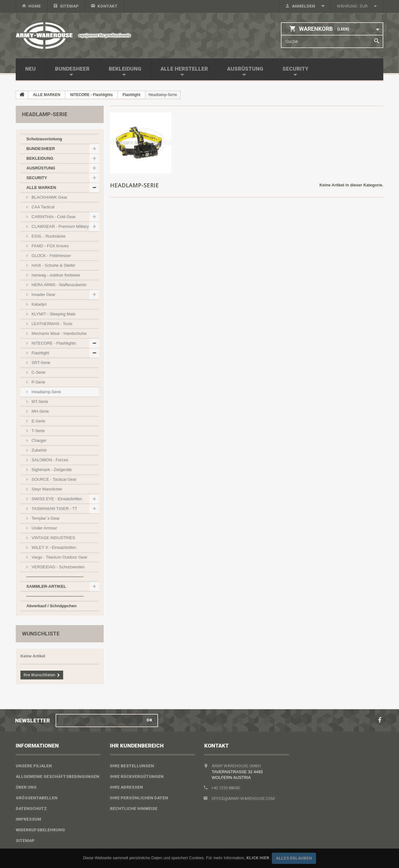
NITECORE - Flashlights (53, 343)
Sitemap (69, 6)
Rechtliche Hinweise (134, 809)
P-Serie (38, 382)
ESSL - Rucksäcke (48, 236)
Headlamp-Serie (46, 392)
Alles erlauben (294, 858)
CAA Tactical (42, 207)
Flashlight (40, 353)
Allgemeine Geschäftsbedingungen (57, 777)
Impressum (28, 819)
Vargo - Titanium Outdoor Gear (59, 557)
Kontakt (107, 6)
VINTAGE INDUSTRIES (53, 538)
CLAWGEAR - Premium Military (60, 226)
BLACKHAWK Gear (49, 197)
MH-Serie (40, 411)
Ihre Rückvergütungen (137, 777)
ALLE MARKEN (41, 188)
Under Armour (44, 528)
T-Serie (38, 431)
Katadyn (38, 304)
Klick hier (258, 858)
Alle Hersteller (184, 69)
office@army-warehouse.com (243, 798)
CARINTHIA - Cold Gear (53, 217)
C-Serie (38, 372)
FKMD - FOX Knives (49, 246)
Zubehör (39, 450)
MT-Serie (39, 402)
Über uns (26, 787)
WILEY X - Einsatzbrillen (53, 547)
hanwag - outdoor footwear (55, 275)
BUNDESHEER (72, 69)
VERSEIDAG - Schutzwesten (57, 567)
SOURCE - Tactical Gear (53, 479)
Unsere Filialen (34, 766)
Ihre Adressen (126, 787)
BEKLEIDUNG (125, 69)
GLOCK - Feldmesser (51, 256)
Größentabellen (37, 798)
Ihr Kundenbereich (137, 746)
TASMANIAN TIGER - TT (54, 509)
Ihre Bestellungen (132, 766)
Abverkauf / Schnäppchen (52, 606)
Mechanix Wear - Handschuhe (58, 333)
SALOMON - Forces (49, 460)
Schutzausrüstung (44, 139)
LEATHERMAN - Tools (51, 324)
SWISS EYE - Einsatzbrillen (56, 499)
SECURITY (295, 69)
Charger (38, 440)
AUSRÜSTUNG (245, 69)
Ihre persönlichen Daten (139, 798)
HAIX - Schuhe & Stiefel (53, 265)
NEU (30, 69)
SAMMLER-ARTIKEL (46, 586)
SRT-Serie (40, 363)
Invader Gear (43, 295)
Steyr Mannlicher (46, 489)
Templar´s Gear (45, 518)
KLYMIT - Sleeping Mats (53, 314)
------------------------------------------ (55, 577)
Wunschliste (41, 634)
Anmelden (303, 6)
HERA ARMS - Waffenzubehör (58, 285)
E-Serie (38, 421)
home (35, 6)
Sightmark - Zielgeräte (51, 470)
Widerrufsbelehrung (40, 830)
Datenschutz (31, 809)
